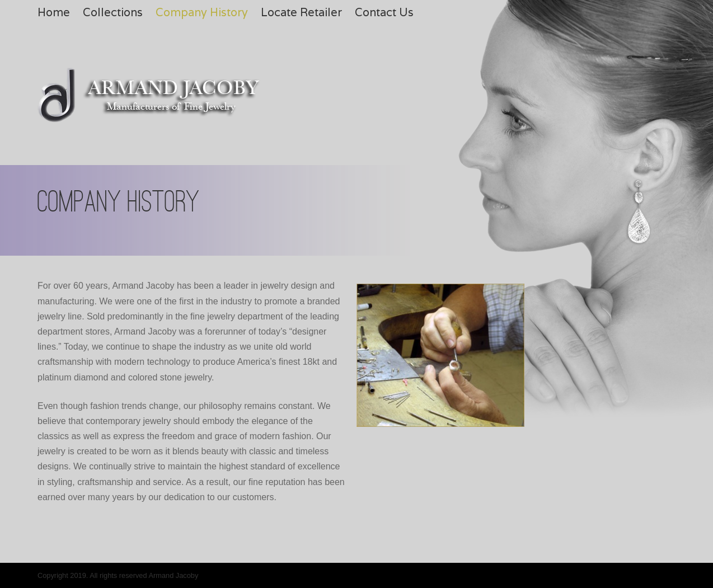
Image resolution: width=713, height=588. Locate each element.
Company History (202, 12)
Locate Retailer (301, 12)
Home (54, 12)
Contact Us (384, 12)
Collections (113, 12)
